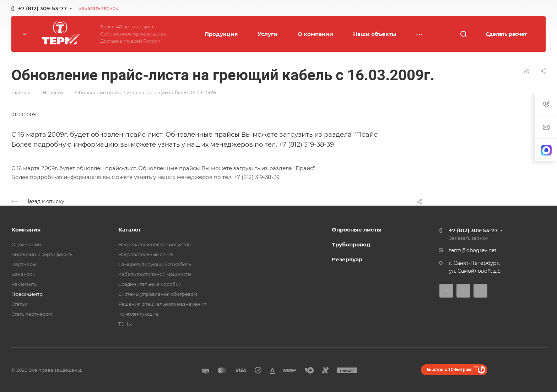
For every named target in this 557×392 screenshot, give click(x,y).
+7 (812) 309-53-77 (42, 8)
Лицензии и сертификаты (42, 254)
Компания (26, 230)
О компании (26, 244)
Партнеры (24, 264)
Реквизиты (25, 284)
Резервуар (347, 259)
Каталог (130, 230)
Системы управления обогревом (158, 294)
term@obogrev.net (473, 250)
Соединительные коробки (150, 284)
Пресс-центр (27, 294)
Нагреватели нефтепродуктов (155, 244)
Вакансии (23, 274)
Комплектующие (138, 314)
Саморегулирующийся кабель (155, 264)
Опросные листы (357, 230)
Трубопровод (351, 244)
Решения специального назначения (162, 304)
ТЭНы (125, 324)
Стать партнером (32, 314)
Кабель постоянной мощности (155, 274)
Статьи (19, 304)
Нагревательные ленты (146, 254)
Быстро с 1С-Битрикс (450, 370)
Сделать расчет (506, 34)
